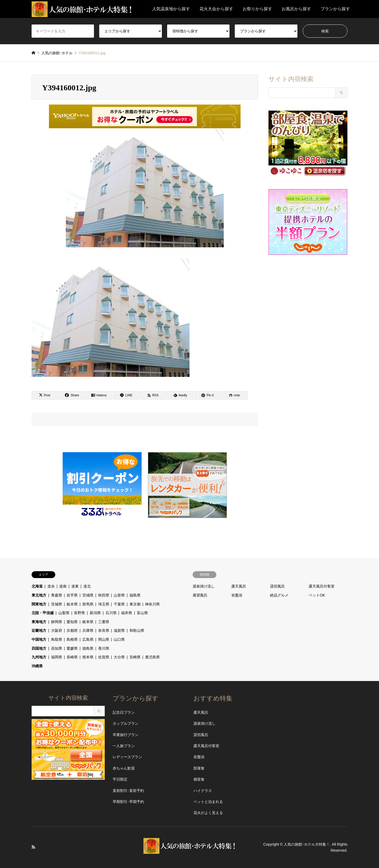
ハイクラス (203, 791)
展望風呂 (200, 595)
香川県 (104, 648)
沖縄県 (37, 666)
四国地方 (39, 648)
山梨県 (64, 613)
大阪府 (57, 630)
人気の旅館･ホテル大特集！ (307, 844)
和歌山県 (137, 630)
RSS (33, 847)
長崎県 (72, 657)
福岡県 (57, 657)
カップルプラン (126, 723)
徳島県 (88, 648)
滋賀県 (119, 630)
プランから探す (335, 9)
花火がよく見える (208, 813)
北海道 (37, 586)
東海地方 (39, 622)
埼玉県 (104, 604)
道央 (51, 586)
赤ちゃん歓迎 (124, 768)
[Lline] (126, 395)
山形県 (119, 595)
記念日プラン (124, 712)
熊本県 (88, 657)
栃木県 (72, 604)
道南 (63, 586)
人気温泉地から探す (171, 9)
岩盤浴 (237, 595)
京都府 (72, 630)
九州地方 (39, 657)
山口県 (119, 639)
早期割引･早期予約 (128, 802)
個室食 (199, 779)
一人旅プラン (124, 746)
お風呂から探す (296, 9)
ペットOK (317, 595)
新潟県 (95, 613)
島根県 (72, 639)
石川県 (111, 613)
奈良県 (104, 630)
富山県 (142, 613)
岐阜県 (88, 622)
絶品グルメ (279, 595)
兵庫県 (88, 630)
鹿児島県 (152, 657)
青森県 (57, 595)
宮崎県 (135, 657)
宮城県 (88, 595)
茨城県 (57, 604)
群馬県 (88, 604)
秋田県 (104, 595)
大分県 (119, 657)
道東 (75, 586)
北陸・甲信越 (43, 613)
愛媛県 (72, 648)
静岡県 (57, 622)
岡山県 (104, 639)
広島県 (88, 639)
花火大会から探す (216, 9)
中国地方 (39, 639)
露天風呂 (239, 586)
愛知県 (72, 622)
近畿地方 (39, 630)
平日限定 (120, 779)
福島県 (135, 595)
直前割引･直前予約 (128, 791)
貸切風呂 (277, 586)
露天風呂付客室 (322, 586)
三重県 (104, 622)
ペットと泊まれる (208, 802)
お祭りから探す (257, 9)
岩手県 (72, 595)
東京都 (135, 604)
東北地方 (39, 595)
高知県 (57, 648)
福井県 (127, 613)
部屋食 (199, 768)
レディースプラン (127, 757)
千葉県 (119, 604)
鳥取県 (57, 639)
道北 (87, 586)
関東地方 (39, 604)
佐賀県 (104, 657)
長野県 (79, 613)
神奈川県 (152, 604)
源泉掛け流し (204, 586)
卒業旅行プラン (126, 735)
